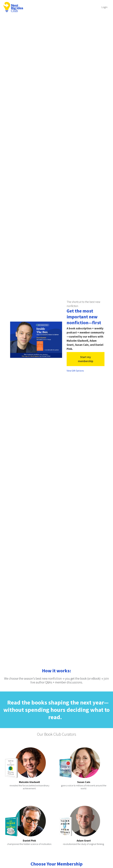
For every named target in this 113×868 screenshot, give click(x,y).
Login (104, 7)
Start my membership (86, 359)
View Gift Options (75, 371)
